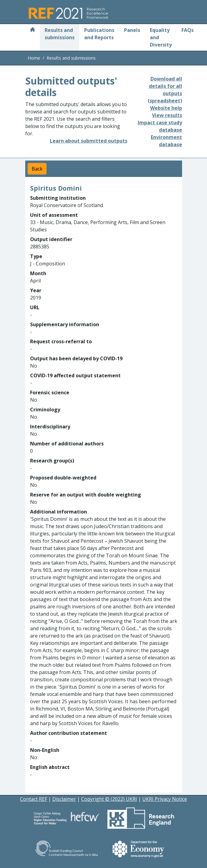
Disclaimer (64, 799)
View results (167, 115)
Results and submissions (60, 34)
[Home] (33, 30)
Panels (132, 30)
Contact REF (34, 799)
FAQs (188, 30)
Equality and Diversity (161, 37)
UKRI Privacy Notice (165, 799)
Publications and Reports (99, 34)
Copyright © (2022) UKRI (109, 799)
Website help (166, 108)
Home (34, 58)
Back (37, 169)
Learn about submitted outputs (89, 141)
